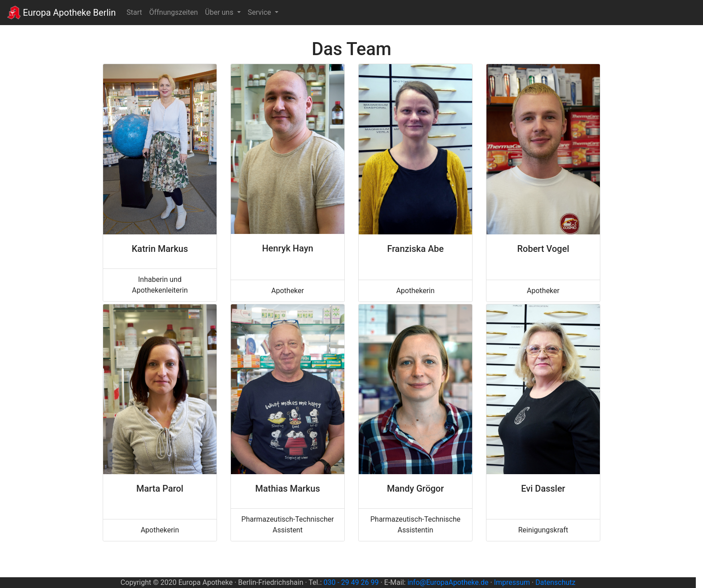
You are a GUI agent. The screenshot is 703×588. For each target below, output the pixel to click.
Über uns (220, 12)
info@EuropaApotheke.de (448, 582)
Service (260, 12)
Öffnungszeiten (174, 12)
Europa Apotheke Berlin (61, 13)
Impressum (512, 582)
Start (136, 12)
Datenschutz (555, 582)
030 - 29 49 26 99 (351, 582)
